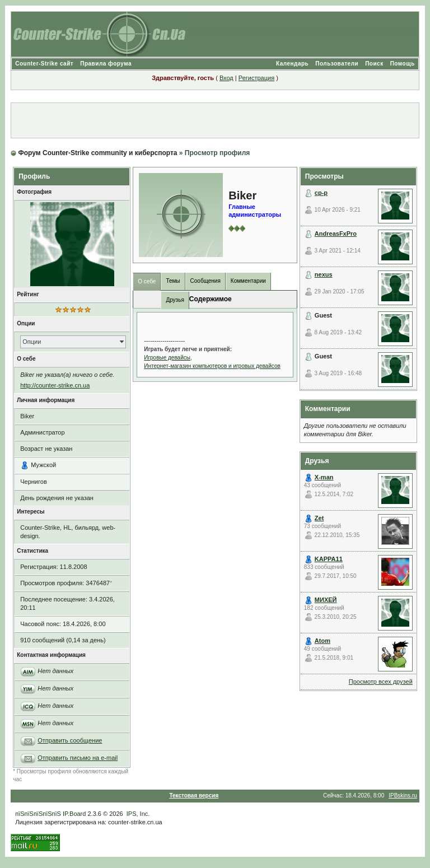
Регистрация (256, 78)
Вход (226, 78)
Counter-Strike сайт (44, 64)
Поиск (374, 64)
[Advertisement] (215, 120)
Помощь (403, 64)
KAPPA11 (329, 559)
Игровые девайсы (167, 358)
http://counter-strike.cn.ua (55, 385)
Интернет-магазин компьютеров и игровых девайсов (212, 366)
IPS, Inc (137, 814)
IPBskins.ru (403, 795)
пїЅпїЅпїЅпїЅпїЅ (38, 814)
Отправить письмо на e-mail (78, 758)
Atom (322, 641)
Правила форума (106, 64)
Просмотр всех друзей (381, 682)
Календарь (292, 64)
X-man (324, 477)
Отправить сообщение (70, 740)
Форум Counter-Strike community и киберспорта (98, 153)
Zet (319, 518)
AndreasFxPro (336, 234)
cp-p (321, 193)
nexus (324, 274)
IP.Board (74, 814)
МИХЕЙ (326, 600)
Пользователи (337, 64)
